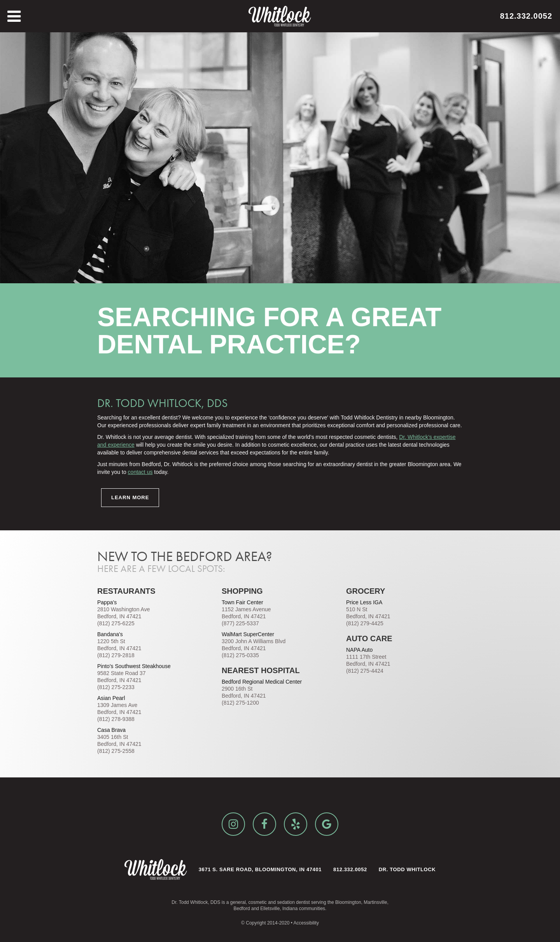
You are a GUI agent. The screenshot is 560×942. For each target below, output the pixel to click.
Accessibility (306, 923)
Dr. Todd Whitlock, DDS (196, 902)
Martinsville (375, 902)
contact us (140, 472)
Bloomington (348, 902)
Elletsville (270, 909)
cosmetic (257, 902)
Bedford (242, 909)
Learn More (130, 497)
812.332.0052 (526, 16)
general (238, 902)
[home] (280, 16)
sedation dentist (294, 902)
